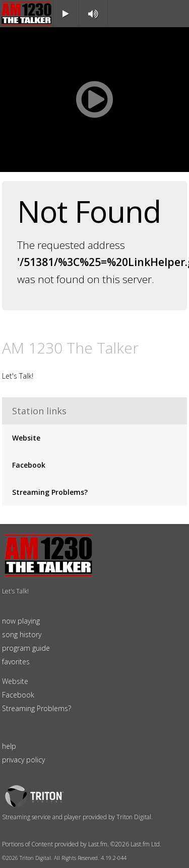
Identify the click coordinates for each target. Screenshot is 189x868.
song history (22, 634)
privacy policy (23, 760)
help (9, 746)
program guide (26, 648)
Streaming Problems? (50, 492)
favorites (16, 662)
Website (26, 438)
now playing (21, 621)
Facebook (29, 465)
